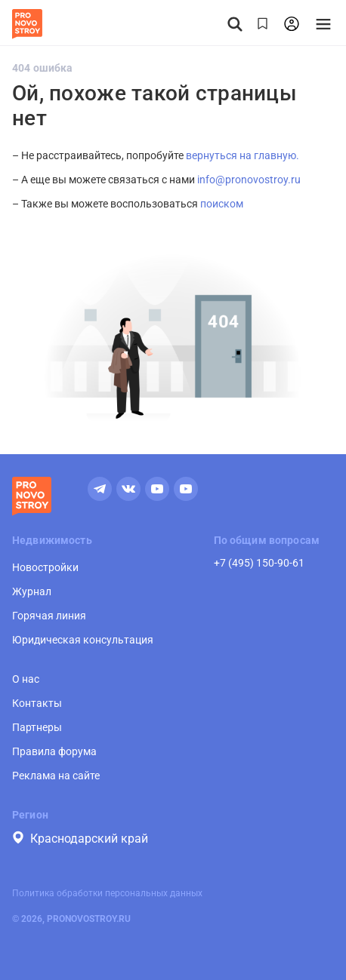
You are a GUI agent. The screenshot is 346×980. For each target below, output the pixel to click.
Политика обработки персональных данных (107, 893)
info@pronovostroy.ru (249, 180)
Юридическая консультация (83, 640)
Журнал (32, 591)
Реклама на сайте (56, 776)
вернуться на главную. (243, 155)
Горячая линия (49, 616)
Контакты (37, 703)
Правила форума (54, 751)
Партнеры (37, 727)
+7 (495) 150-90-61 (259, 563)
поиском (222, 204)
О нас (26, 679)
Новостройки (45, 567)
